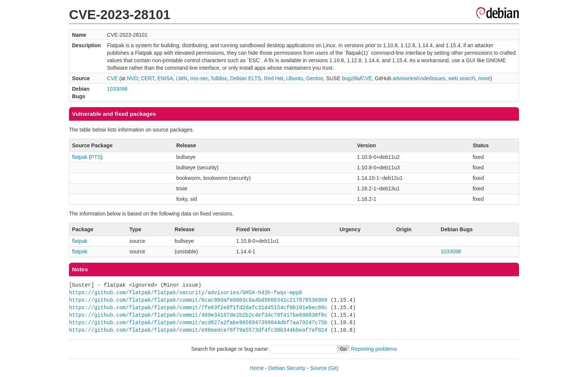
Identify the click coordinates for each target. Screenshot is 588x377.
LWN (181, 78)
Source (318, 368)
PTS (96, 157)
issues (438, 78)
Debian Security (287, 368)
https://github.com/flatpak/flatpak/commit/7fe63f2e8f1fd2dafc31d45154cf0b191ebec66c (198, 307)
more (484, 78)
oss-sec (199, 78)
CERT (147, 78)
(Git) (333, 368)
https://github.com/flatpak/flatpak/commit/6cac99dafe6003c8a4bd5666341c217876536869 (198, 300)
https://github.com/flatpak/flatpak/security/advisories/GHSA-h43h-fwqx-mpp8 (186, 292)
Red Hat (274, 78)
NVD (132, 78)
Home (257, 368)
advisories (404, 78)
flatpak (80, 157)
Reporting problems (374, 349)
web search (462, 78)
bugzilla (351, 78)
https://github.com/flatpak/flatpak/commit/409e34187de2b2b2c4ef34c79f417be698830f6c (198, 315)
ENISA (165, 78)
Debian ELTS (246, 78)
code (423, 78)
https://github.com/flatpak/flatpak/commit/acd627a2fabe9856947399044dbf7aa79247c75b (198, 322)
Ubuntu (295, 78)
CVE (112, 78)
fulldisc (219, 78)
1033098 (117, 89)
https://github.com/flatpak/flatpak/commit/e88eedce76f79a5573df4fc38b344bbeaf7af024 (198, 330)
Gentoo (315, 78)
